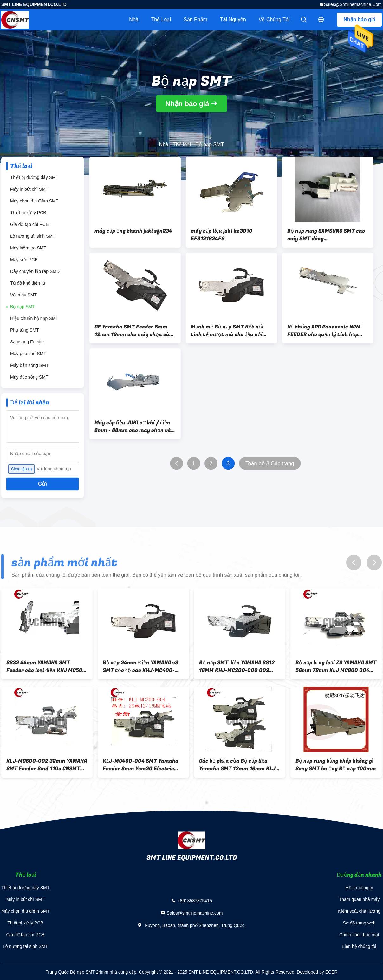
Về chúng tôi (274, 20)
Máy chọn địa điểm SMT (34, 201)
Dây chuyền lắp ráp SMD (35, 271)
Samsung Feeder (27, 342)
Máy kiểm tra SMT (28, 248)
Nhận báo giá (359, 20)
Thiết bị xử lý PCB (28, 213)
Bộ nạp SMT (23, 307)
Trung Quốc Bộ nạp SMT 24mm (77, 972)
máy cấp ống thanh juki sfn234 (133, 231)
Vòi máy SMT (23, 295)
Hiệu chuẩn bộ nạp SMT (34, 318)
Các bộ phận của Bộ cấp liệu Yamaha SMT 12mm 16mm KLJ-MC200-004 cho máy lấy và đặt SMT (238, 765)
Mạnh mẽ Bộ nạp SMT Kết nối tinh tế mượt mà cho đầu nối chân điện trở (227, 331)
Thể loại (161, 20)
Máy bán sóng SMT (29, 365)
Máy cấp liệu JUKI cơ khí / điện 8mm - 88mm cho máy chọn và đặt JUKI (133, 427)
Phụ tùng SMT (25, 330)
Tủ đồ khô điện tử (28, 283)
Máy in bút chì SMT (29, 189)
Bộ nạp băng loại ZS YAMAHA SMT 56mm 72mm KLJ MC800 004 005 (336, 666)
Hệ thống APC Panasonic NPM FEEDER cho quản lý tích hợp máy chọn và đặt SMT (324, 331)
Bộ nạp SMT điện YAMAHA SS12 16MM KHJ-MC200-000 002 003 (237, 666)
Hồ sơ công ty (359, 888)
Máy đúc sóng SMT (29, 377)
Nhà (134, 20)
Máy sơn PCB (24, 260)
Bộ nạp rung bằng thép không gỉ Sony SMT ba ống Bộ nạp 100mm (336, 765)
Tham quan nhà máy (359, 899)
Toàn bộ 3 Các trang (270, 464)
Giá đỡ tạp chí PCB (29, 224)
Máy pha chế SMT (28, 354)
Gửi (42, 484)
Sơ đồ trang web (359, 923)
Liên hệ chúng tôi (359, 946)
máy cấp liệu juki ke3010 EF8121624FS (222, 235)
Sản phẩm (195, 20)
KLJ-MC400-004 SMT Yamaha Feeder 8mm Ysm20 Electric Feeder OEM (141, 765)
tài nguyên (233, 20)
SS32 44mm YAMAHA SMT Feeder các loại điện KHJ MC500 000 (46, 666)
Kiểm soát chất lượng (359, 911)
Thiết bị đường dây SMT (34, 177)
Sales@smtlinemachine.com (353, 4)
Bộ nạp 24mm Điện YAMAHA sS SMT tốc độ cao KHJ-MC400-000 (140, 666)
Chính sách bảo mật (359, 935)
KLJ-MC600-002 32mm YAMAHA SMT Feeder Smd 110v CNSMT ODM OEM (47, 765)
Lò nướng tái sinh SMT (33, 236)
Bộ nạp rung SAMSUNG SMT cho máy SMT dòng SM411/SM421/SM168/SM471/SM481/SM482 (328, 235)
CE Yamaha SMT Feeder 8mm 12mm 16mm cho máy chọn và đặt (132, 331)
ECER (331, 972)
